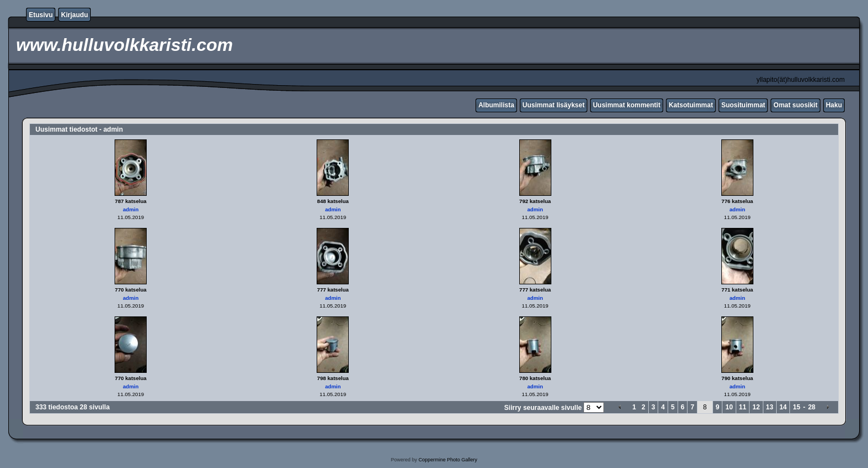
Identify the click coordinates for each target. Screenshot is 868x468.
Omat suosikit (795, 105)
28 (812, 407)
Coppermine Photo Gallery (448, 460)
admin (131, 209)
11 (743, 407)
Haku (834, 105)
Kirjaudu (74, 15)
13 (770, 407)
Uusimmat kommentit (627, 105)
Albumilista (496, 105)
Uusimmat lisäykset (554, 105)
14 (783, 407)
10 (729, 407)
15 (796, 407)
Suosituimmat (743, 105)
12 (756, 407)
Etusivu (41, 15)
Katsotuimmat (691, 105)
